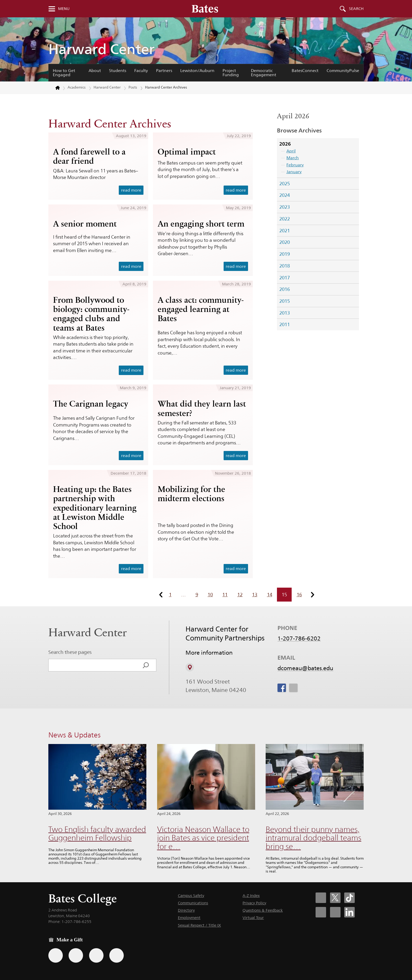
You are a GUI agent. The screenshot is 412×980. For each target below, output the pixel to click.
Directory (186, 910)
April (291, 151)
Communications (193, 903)
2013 (285, 313)
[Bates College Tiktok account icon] (349, 898)
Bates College (83, 898)
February (295, 165)
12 (240, 595)
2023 (285, 207)
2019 (285, 254)
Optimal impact (187, 152)
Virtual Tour (253, 918)
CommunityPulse (343, 71)
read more (131, 190)
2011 (285, 324)
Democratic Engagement (264, 73)
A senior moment (85, 224)
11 (225, 595)
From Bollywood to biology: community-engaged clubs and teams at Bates (91, 314)
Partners (164, 71)
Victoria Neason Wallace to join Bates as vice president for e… (203, 838)
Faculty (141, 71)
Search (356, 9)
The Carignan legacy (91, 404)
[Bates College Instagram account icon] (321, 912)
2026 (285, 144)
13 (255, 595)
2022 (285, 219)
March (293, 158)
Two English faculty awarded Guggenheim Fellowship (97, 834)
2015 (285, 301)
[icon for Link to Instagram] (293, 688)
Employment (189, 918)
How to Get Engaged (64, 73)
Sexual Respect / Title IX (199, 925)
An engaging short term (201, 224)
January (294, 172)
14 (270, 595)
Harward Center (101, 49)
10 (210, 595)
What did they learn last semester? (202, 408)
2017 (285, 278)
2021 (285, 231)
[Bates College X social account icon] (335, 898)
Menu (64, 9)
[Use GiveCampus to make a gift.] (117, 955)
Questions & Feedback (263, 910)
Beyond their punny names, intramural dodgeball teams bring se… (313, 838)
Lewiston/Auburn (197, 71)
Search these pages (70, 652)
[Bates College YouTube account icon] (335, 912)
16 (299, 595)
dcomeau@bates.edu (305, 668)
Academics (77, 87)
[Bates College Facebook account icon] (321, 898)
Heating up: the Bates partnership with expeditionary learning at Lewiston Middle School (95, 507)
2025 (285, 184)
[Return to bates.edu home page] (54, 88)
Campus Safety (191, 896)
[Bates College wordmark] (205, 9)
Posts (133, 87)
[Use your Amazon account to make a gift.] (76, 955)
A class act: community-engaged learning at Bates (201, 309)
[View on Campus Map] (190, 667)
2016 (285, 289)
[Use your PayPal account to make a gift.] (96, 955)
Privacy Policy (254, 903)
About (95, 71)
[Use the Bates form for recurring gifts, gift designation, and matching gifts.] (56, 955)
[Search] (146, 665)
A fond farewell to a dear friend (89, 156)
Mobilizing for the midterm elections (191, 494)
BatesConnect (305, 71)
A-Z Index (251, 896)
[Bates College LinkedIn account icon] (349, 912)
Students (118, 71)
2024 (285, 195)
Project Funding (231, 73)
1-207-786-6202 (299, 638)
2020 (285, 242)
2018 (285, 266)
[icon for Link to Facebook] (282, 688)
